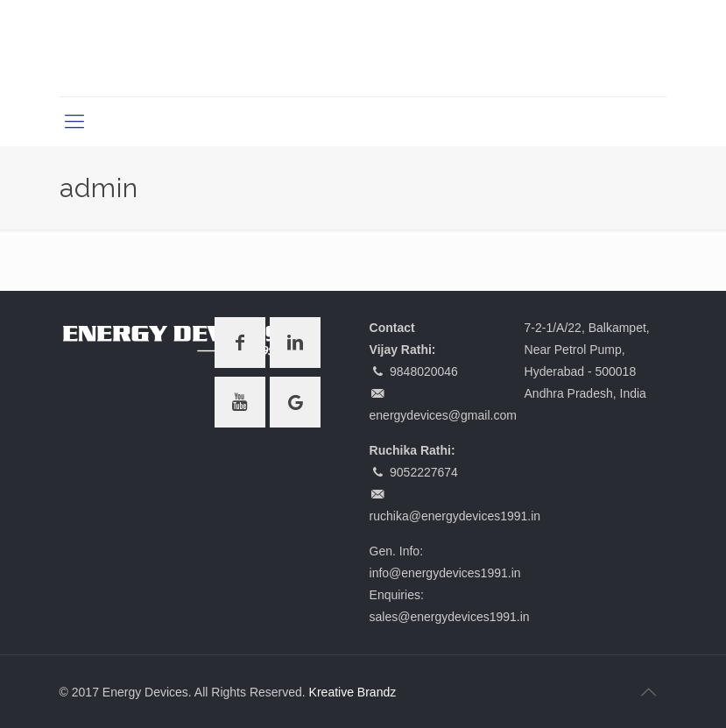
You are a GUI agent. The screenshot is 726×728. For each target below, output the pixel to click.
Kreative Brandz (353, 692)
